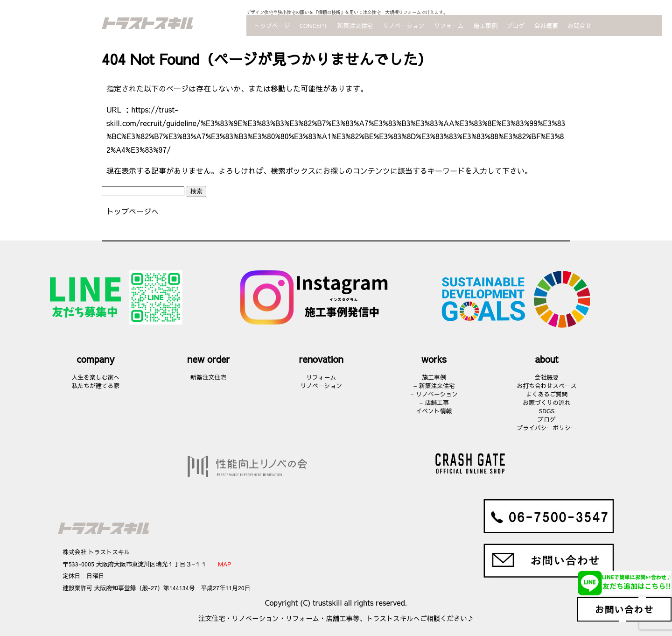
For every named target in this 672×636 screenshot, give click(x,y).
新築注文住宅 (355, 25)
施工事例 (485, 25)
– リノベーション (434, 394)
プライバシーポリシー (547, 428)
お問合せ (579, 25)
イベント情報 (434, 411)
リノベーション (404, 25)
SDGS (547, 411)
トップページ (272, 25)
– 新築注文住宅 (434, 385)
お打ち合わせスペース (547, 385)
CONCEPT (314, 25)
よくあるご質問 (547, 394)
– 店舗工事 (434, 402)
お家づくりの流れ (546, 402)
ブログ (516, 25)
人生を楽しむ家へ (96, 377)
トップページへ (133, 211)
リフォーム (449, 25)
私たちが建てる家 (96, 385)
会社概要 (546, 25)
